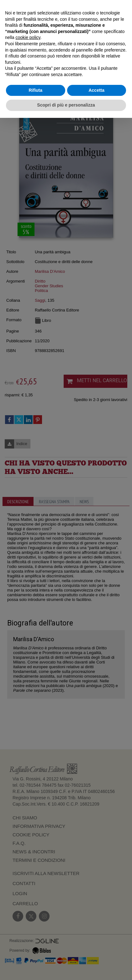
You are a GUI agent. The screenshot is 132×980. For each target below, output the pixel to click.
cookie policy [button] (28, 37)
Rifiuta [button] (35, 90)
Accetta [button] (96, 90)
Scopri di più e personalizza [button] (66, 105)
